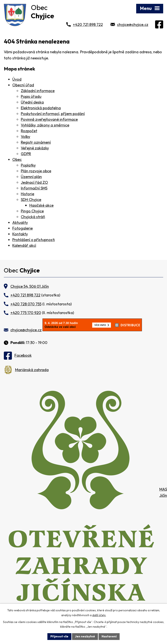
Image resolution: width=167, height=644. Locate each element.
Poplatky (28, 165)
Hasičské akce (41, 205)
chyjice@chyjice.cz (133, 25)
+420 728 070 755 (26, 304)
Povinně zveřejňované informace (49, 119)
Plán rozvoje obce (36, 171)
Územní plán (31, 177)
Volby (25, 137)
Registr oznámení (36, 142)
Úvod (17, 79)
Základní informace (38, 91)
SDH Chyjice (31, 200)
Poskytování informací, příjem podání (53, 114)
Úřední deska (32, 102)
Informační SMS (34, 188)
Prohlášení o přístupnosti (34, 240)
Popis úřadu (31, 96)
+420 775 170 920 (26, 313)
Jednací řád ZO (34, 182)
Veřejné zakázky (35, 148)
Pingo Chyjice (32, 211)
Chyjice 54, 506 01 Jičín (30, 286)
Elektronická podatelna (41, 108)
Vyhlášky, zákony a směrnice (45, 125)
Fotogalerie (23, 228)
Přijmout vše (59, 636)
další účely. (99, 615)
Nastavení (109, 636)
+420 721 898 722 (88, 25)
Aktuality (20, 222)
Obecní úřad (23, 85)
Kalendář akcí (24, 245)
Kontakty (20, 234)
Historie (28, 194)
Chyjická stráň (33, 217)
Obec (17, 159)
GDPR (26, 154)
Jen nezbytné (85, 636)
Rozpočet (29, 131)
